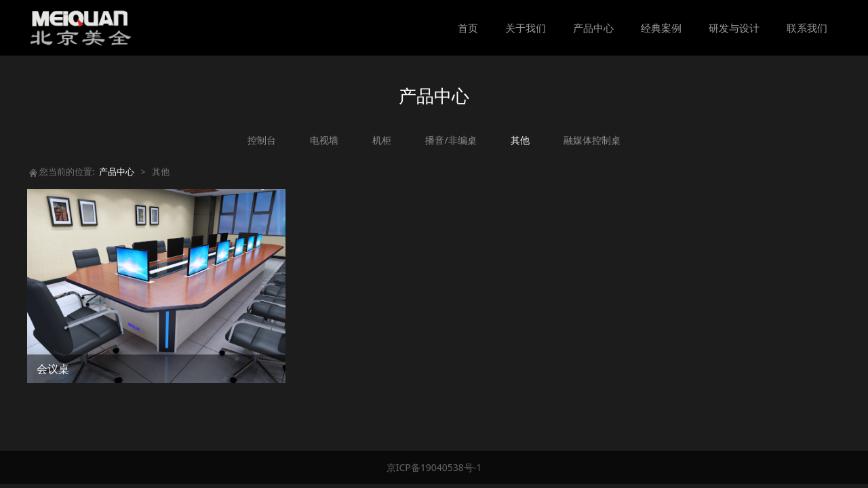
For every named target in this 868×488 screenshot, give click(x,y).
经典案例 (661, 28)
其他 (520, 140)
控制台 (262, 140)
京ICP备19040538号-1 (434, 467)
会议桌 (53, 369)
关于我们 (526, 28)
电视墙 (324, 140)
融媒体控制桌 (592, 140)
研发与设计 (734, 28)
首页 (468, 28)
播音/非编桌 (451, 140)
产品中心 (593, 28)
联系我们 (807, 28)
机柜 (382, 140)
